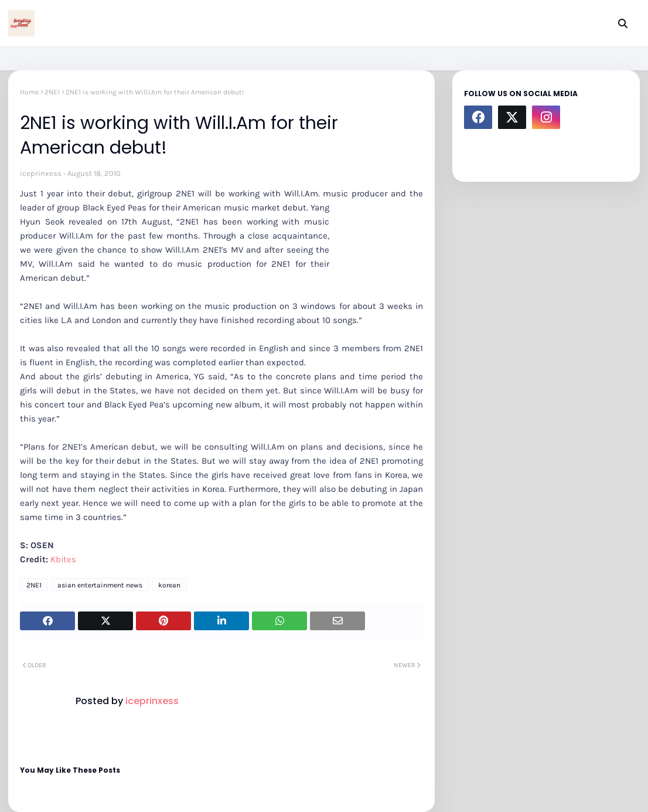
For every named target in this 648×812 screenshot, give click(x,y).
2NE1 (52, 92)
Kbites (63, 559)
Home (29, 92)
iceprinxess (41, 173)
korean (169, 585)
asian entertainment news (100, 585)
